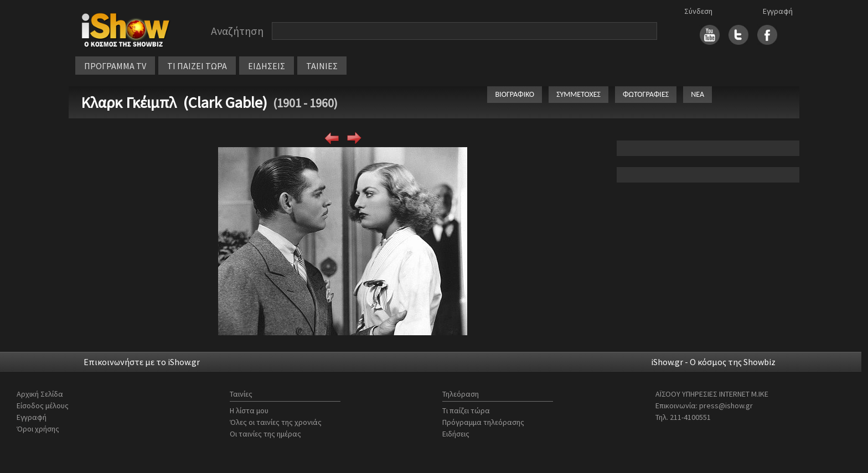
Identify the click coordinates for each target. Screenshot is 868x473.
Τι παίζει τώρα (466, 410)
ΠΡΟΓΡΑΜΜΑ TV (115, 66)
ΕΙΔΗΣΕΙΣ (267, 66)
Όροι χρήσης (38, 429)
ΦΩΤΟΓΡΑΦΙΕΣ (646, 94)
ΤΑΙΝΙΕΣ (322, 66)
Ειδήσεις (456, 434)
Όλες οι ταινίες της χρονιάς (276, 422)
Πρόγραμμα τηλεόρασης (483, 422)
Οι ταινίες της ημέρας (265, 434)
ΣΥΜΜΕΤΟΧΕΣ (578, 94)
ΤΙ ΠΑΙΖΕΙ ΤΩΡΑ (197, 66)
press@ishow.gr (726, 406)
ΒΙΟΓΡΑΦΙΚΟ (515, 94)
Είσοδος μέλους (43, 406)
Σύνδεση (698, 11)
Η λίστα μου (249, 410)
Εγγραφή (778, 11)
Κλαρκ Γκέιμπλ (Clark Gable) (174, 102)
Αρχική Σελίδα (40, 394)
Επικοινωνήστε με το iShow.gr (142, 362)
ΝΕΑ (697, 94)
